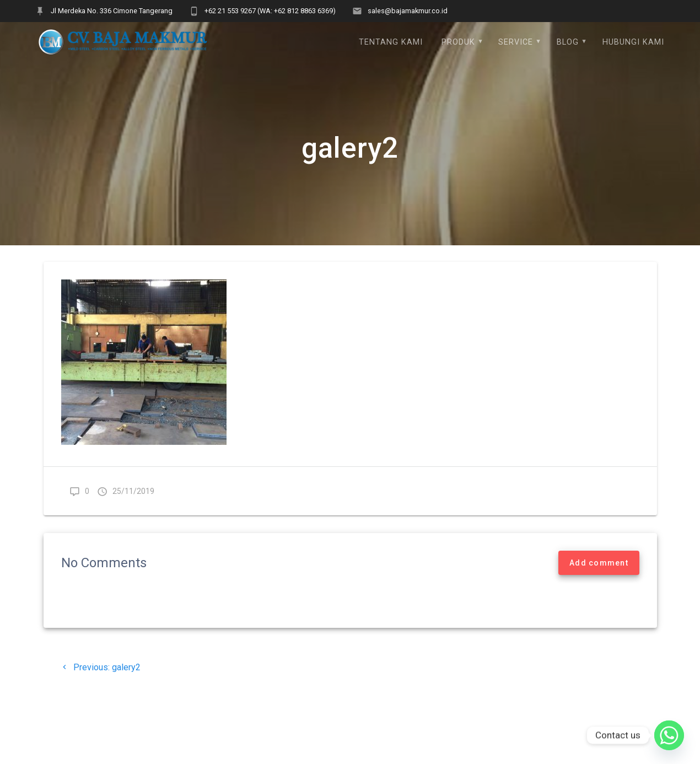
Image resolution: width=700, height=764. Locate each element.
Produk (458, 42)
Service (516, 42)
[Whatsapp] (669, 735)
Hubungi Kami (633, 42)
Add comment (599, 563)
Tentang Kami (391, 42)
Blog (568, 42)
